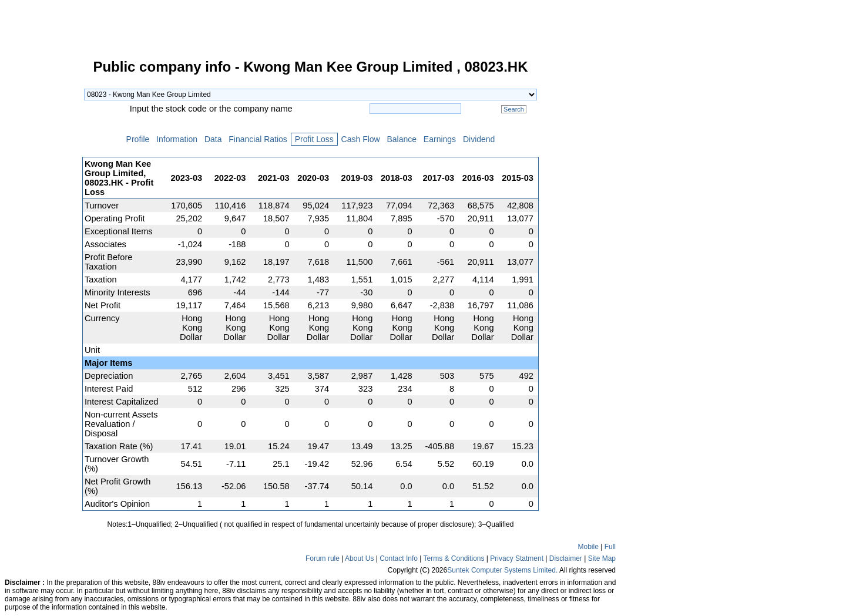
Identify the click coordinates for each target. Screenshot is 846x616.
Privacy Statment (517, 558)
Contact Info (399, 558)
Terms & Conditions (454, 558)
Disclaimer (566, 558)
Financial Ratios (258, 139)
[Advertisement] (41, 237)
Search (514, 109)
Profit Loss (314, 139)
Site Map (602, 558)
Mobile (588, 547)
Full (610, 547)
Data (213, 139)
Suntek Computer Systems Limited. (502, 570)
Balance (402, 139)
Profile (138, 139)
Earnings (440, 139)
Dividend (479, 139)
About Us (359, 558)
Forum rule (323, 558)
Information (177, 139)
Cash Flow (361, 139)
